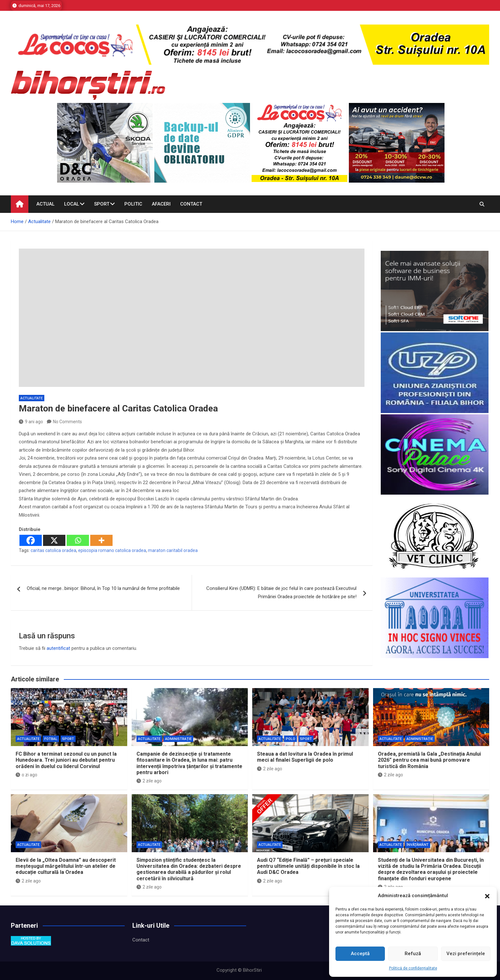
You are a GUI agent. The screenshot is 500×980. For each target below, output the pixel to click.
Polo (290, 739)
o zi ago (26, 775)
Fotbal (51, 739)
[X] (54, 540)
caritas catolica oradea (53, 550)
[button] (487, 896)
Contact (191, 204)
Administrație (178, 739)
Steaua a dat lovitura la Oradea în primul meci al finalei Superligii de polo (305, 757)
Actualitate (32, 398)
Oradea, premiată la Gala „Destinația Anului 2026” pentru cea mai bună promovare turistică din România (429, 760)
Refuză (413, 954)
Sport (102, 204)
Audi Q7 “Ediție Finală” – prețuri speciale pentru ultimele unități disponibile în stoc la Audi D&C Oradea (308, 866)
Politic (133, 204)
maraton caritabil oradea (173, 550)
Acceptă (360, 954)
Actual (45, 204)
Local (72, 204)
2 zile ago (149, 781)
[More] (101, 540)
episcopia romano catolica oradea (112, 550)
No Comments (67, 422)
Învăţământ (418, 845)
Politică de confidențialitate (413, 968)
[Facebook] (31, 540)
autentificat (58, 648)
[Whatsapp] (78, 540)
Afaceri (161, 204)
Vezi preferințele (466, 954)
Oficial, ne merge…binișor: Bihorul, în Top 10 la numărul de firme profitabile (103, 588)
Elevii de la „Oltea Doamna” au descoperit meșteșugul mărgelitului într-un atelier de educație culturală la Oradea (66, 866)
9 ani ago (31, 422)
